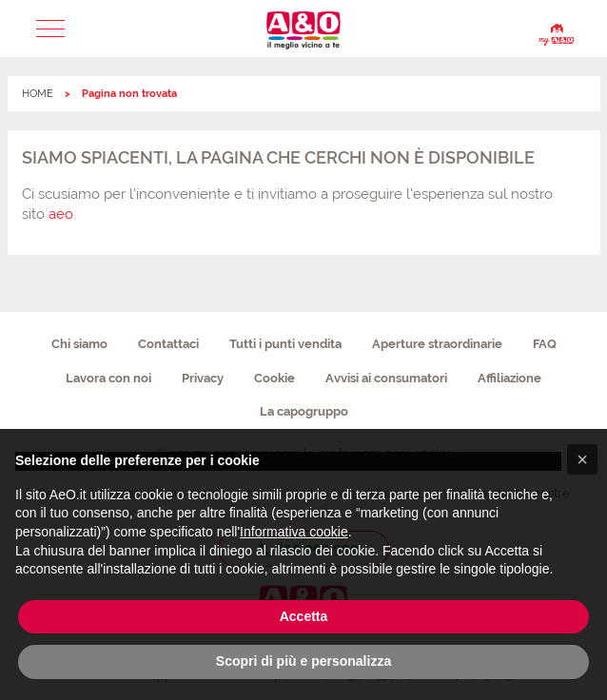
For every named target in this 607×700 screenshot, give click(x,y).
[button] (50, 29)
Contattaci (168, 344)
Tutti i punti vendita (285, 344)
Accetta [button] (304, 616)
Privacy (203, 378)
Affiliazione (509, 378)
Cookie (274, 378)
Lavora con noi (108, 378)
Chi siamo (79, 344)
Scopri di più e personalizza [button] (303, 661)
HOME (38, 94)
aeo (61, 214)
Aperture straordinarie (437, 344)
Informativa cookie (294, 532)
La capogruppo (304, 411)
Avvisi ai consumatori (386, 378)
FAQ (545, 344)
